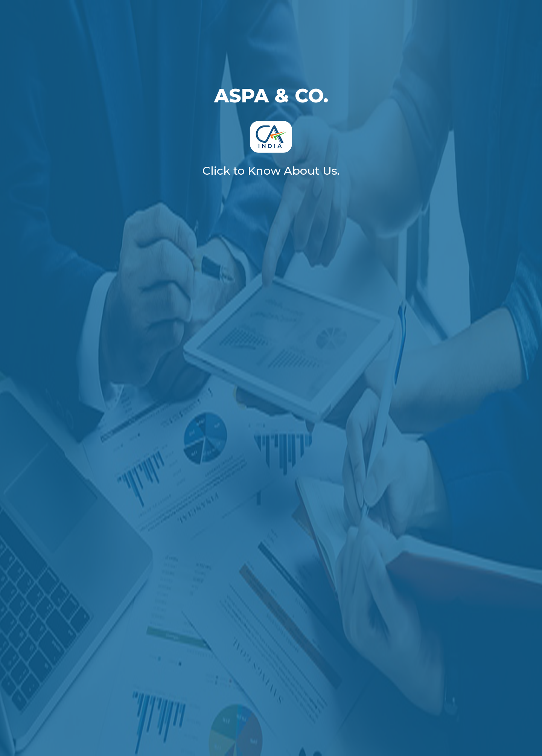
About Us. (312, 171)
